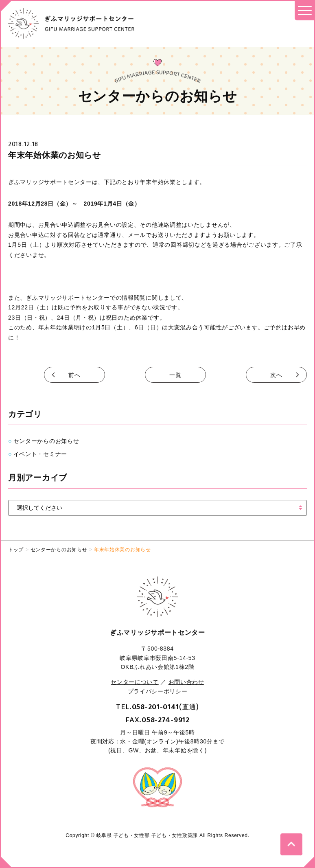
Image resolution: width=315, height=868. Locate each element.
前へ (74, 375)
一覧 (175, 375)
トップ (16, 550)
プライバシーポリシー (158, 691)
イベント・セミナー (40, 454)
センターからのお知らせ (46, 441)
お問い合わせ (186, 682)
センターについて (135, 682)
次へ (276, 375)
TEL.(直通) (157, 707)
